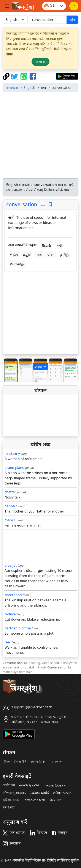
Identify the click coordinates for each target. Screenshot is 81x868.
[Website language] (54, 6)
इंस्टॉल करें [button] (40, 366)
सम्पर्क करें (57, 762)
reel (8, 642)
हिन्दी (59, 245)
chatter (10, 492)
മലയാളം (17, 264)
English (29, 88)
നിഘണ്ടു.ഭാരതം (14, 793)
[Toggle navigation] (7, 6)
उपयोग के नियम (39, 762)
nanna (10, 506)
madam (11, 454)
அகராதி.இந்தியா (55, 785)
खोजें (72, 20)
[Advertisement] (40, 136)
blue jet (11, 565)
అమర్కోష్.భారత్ (29, 785)
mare (9, 520)
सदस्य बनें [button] (40, 62)
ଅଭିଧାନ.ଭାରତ (62, 793)
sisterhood (13, 595)
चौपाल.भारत (56, 800)
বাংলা (51, 255)
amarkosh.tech (35, 800)
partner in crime (18, 628)
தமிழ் (64, 255)
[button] (8, 370)
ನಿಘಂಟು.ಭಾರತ (39, 793)
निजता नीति (20, 762)
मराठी (39, 255)
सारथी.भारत (9, 807)
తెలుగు (46, 245)
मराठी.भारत (9, 785)
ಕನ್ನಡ (27, 255)
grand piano (14, 468)
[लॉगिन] (74, 6)
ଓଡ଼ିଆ (14, 255)
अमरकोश (12, 88)
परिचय (6, 762)
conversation (22, 204)
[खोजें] (48, 20)
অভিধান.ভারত (11, 800)
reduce (10, 614)
